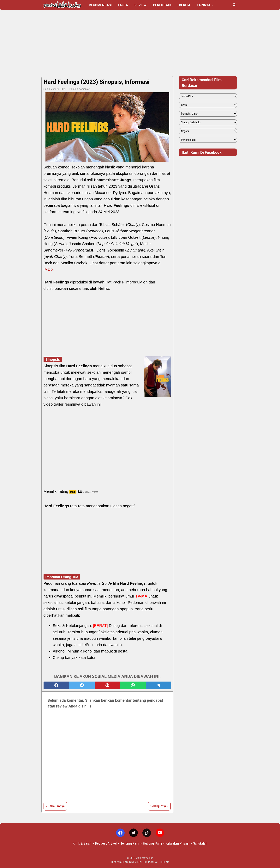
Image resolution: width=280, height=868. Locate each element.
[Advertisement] (140, 43)
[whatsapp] (133, 685)
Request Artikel (106, 843)
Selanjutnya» (159, 806)
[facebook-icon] (120, 833)
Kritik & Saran (82, 843)
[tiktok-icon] (147, 833)
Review (140, 5)
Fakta (123, 5)
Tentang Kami (130, 843)
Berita (185, 5)
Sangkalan (200, 843)
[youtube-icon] (160, 833)
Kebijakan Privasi (178, 843)
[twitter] (82, 685)
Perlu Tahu (163, 5)
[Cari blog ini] (235, 5)
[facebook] (56, 685)
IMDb (48, 269)
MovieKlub (148, 858)
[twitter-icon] (134, 833)
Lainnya (204, 5)
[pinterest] (107, 685)
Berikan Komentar (80, 89)
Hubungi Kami (152, 843)
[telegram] (158, 685)
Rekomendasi (100, 5)
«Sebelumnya (55, 806)
